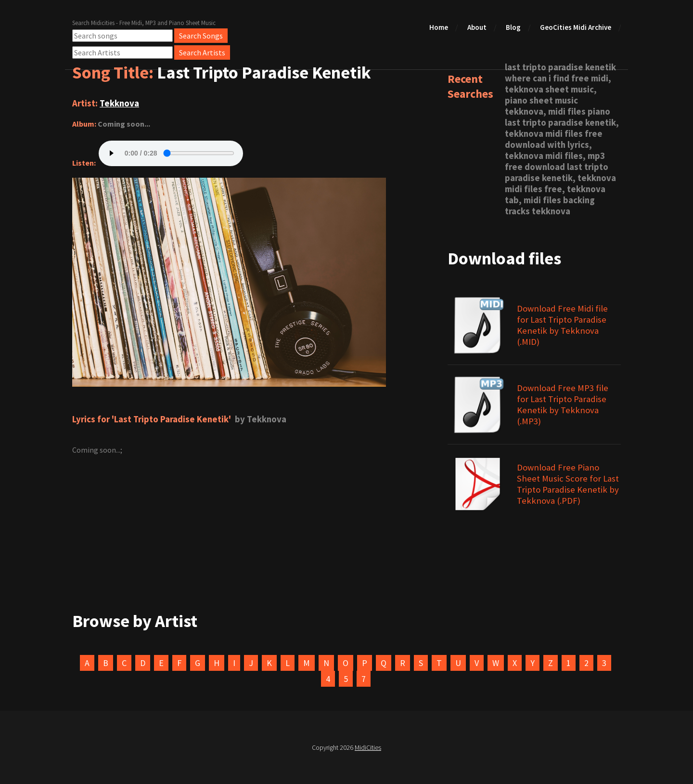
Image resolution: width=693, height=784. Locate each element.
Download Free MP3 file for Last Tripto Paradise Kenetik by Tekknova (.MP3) (563, 405)
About (477, 27)
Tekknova (119, 103)
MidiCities (368, 747)
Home (439, 27)
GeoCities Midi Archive (576, 27)
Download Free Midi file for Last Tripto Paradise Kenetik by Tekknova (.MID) (562, 325)
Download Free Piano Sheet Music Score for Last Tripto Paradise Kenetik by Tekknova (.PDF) (568, 484)
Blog (513, 27)
